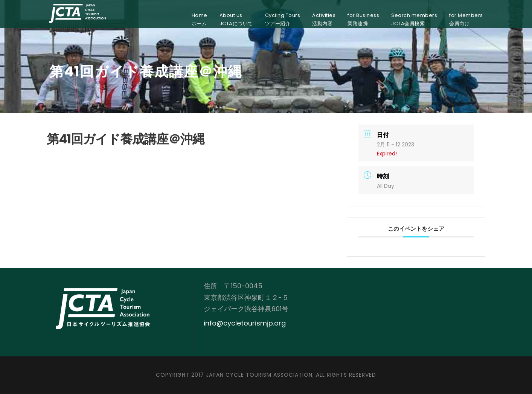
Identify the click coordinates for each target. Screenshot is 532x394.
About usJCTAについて (236, 19)
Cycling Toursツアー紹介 (283, 19)
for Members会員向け (466, 19)
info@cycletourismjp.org (245, 323)
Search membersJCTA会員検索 (414, 19)
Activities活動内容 (324, 19)
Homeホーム (200, 19)
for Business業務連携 (363, 19)
